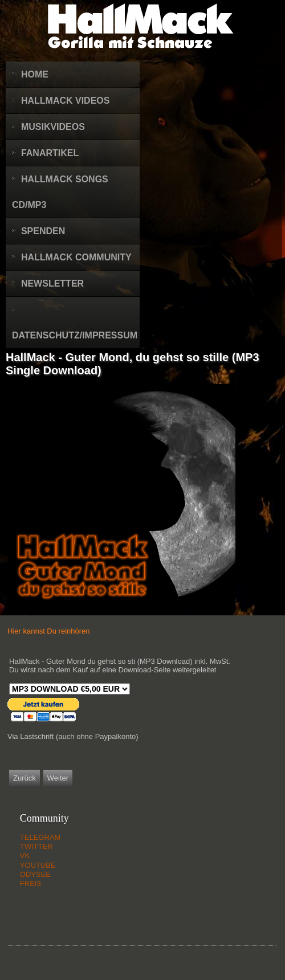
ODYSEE (35, 874)
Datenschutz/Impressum (75, 335)
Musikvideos (53, 127)
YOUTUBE (38, 865)
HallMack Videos (66, 101)
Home (35, 74)
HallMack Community (76, 257)
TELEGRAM (40, 837)
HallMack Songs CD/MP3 (60, 192)
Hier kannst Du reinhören (49, 631)
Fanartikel (50, 153)
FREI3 (30, 883)
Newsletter (52, 283)
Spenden (43, 231)
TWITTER (36, 846)
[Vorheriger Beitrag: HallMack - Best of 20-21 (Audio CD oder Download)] (25, 778)
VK (25, 856)
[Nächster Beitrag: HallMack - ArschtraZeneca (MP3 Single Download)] (58, 778)
